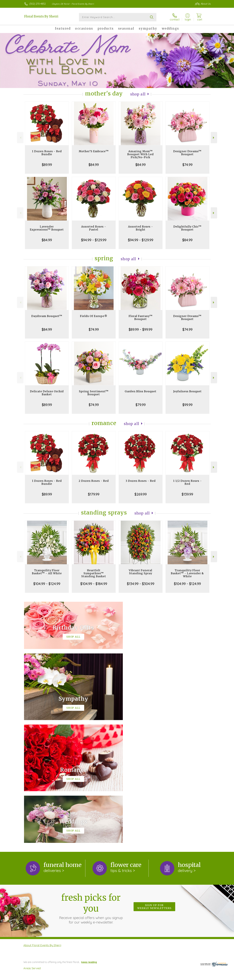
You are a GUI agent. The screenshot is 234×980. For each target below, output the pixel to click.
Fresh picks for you (91, 785)
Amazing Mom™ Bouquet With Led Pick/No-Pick (141, 154)
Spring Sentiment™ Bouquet (94, 393)
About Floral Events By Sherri (42, 822)
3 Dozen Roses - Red (141, 481)
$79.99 (141, 405)
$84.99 (94, 165)
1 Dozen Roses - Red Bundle (47, 153)
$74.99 (187, 165)
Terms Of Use (145, 977)
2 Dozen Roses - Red (94, 481)
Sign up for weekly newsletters (154, 784)
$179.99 (94, 494)
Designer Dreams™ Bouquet (187, 153)
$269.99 (141, 494)
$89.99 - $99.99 (141, 329)
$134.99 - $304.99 (141, 584)
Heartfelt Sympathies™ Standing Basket (94, 573)
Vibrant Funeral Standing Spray (141, 572)
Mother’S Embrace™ (94, 151)
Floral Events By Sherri (41, 16)
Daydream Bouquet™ (47, 316)
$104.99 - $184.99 (94, 584)
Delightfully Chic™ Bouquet (187, 228)
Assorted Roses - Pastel (94, 228)
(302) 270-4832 (37, 4)
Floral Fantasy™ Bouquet (141, 318)
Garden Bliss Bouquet (141, 391)
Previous (20, 138)
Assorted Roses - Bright (141, 228)
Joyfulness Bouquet (187, 391)
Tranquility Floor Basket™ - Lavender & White (187, 573)
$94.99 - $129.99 (94, 240)
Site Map (203, 977)
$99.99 (187, 405)
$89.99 (47, 165)
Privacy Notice (163, 977)
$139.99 (187, 494)
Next (214, 138)
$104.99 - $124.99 (47, 584)
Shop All (138, 94)
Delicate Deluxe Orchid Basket (47, 393)
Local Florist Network (184, 977)
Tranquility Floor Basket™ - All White (47, 572)
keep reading (89, 839)
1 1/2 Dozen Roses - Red (187, 482)
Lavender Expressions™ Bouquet (47, 228)
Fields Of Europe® (94, 316)
